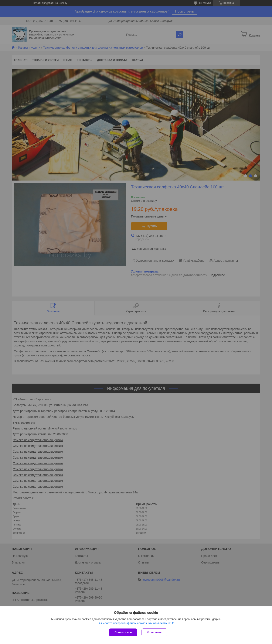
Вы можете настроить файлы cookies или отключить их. (135, 623)
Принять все (123, 632)
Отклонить (154, 632)
